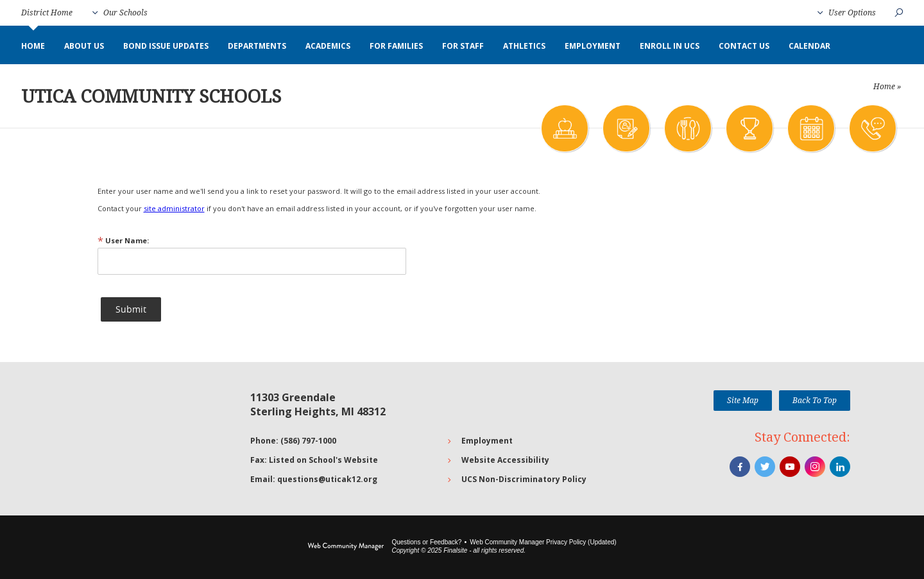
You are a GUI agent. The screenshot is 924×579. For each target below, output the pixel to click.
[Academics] (564, 128)
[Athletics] (749, 128)
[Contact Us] (872, 128)
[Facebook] (740, 467)
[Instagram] (815, 467)
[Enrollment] (626, 128)
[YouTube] (790, 467)
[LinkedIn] (840, 467)
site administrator (174, 208)
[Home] (33, 46)
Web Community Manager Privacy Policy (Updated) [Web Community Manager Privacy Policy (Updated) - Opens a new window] (543, 542)
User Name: (123, 240)
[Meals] (687, 128)
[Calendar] (810, 128)
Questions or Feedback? (426, 542)
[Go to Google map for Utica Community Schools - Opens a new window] (157, 438)
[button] (120, 13)
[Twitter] (765, 467)
